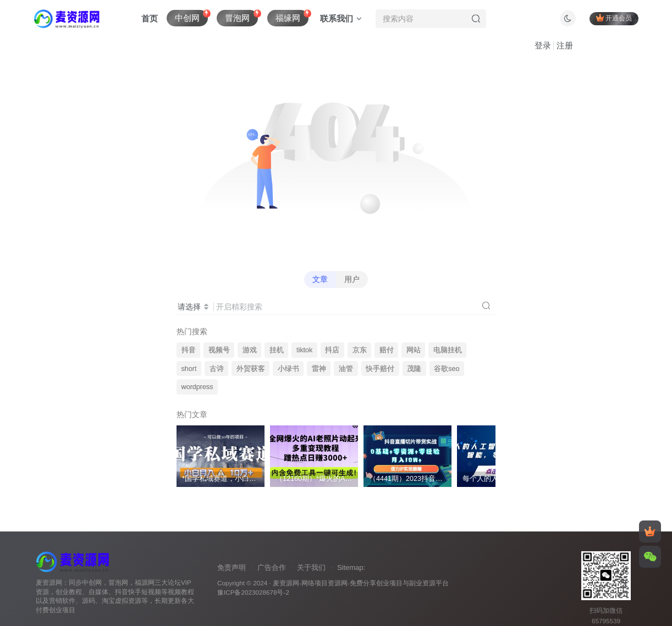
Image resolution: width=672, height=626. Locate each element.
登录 (543, 45)
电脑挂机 (448, 350)
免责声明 (232, 567)
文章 (320, 279)
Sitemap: (351, 567)
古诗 (217, 369)
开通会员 (614, 18)
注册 (565, 45)
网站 (414, 350)
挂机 (277, 350)
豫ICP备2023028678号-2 (253, 592)
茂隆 (414, 369)
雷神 (319, 369)
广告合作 (272, 567)
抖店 (332, 350)
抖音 (189, 350)
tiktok (304, 350)
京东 (360, 350)
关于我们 (311, 567)
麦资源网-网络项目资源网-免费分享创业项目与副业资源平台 (361, 583)
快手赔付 (380, 369)
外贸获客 (251, 369)
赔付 (387, 350)
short (189, 369)
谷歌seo (447, 369)
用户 (352, 279)
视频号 (219, 350)
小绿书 (288, 369)
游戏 (250, 350)
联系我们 (341, 18)
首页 (150, 18)
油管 (346, 369)
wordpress (197, 387)
